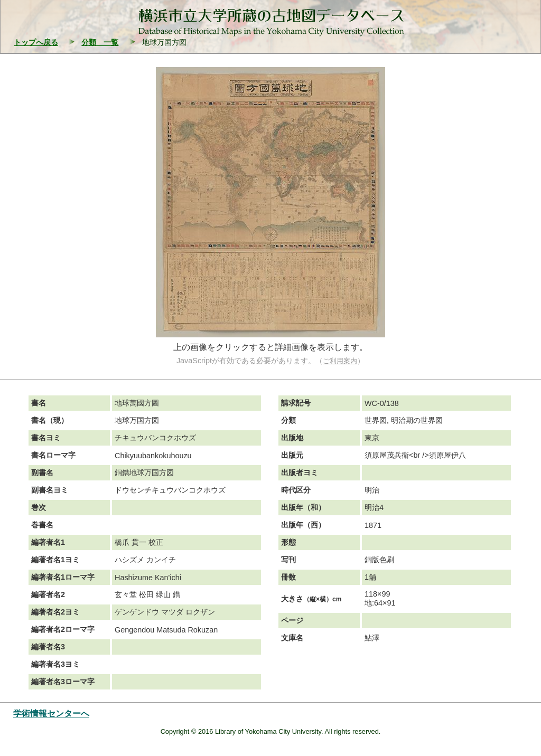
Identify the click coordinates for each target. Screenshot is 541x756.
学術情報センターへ (51, 714)
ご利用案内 (340, 361)
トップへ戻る (36, 42)
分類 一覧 (100, 42)
